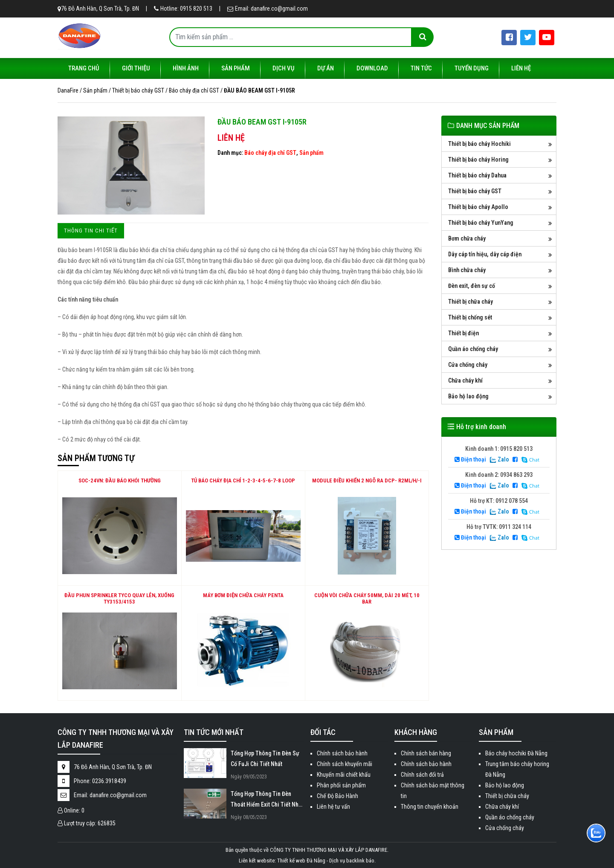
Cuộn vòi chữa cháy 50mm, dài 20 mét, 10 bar (367, 598)
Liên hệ (521, 68)
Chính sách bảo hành (342, 753)
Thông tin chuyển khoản (430, 807)
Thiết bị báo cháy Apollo (478, 207)
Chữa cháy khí (465, 380)
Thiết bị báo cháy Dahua (477, 175)
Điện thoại (470, 459)
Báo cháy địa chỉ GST (270, 153)
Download (372, 68)
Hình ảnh (186, 68)
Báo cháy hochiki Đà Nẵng (516, 753)
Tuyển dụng (472, 68)
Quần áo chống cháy (473, 349)
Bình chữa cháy (467, 270)
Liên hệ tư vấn (333, 807)
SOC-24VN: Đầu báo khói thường (120, 480)
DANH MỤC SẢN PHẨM (488, 126)
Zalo (499, 459)
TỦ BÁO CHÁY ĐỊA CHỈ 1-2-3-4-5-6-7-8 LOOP (243, 480)
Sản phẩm (236, 68)
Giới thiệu (136, 68)
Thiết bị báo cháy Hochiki (479, 144)
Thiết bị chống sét (470, 317)
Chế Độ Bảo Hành (337, 796)
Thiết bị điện (463, 333)
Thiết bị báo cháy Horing (478, 160)
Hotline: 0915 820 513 (183, 9)
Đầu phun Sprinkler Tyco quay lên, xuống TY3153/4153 (119, 598)
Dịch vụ (284, 68)
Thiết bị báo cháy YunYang (481, 223)
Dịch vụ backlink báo (352, 861)
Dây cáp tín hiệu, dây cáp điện (485, 254)
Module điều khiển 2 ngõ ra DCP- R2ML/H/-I (367, 480)
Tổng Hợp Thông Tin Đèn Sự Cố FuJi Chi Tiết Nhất (265, 759)
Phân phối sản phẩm (341, 785)
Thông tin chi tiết (91, 231)
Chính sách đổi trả (422, 775)
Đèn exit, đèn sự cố (472, 286)
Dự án (326, 68)
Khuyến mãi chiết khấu (344, 775)
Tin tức (421, 68)
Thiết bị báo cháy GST (475, 191)
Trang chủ (84, 68)
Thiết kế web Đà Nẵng (301, 861)
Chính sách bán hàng (426, 753)
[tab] (91, 231)
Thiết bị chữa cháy (471, 302)
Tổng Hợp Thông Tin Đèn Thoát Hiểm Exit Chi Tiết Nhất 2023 (267, 800)
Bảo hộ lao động (468, 396)
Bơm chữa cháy (467, 238)
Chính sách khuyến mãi (345, 764)
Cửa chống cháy (468, 365)
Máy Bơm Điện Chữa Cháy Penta (243, 595)
